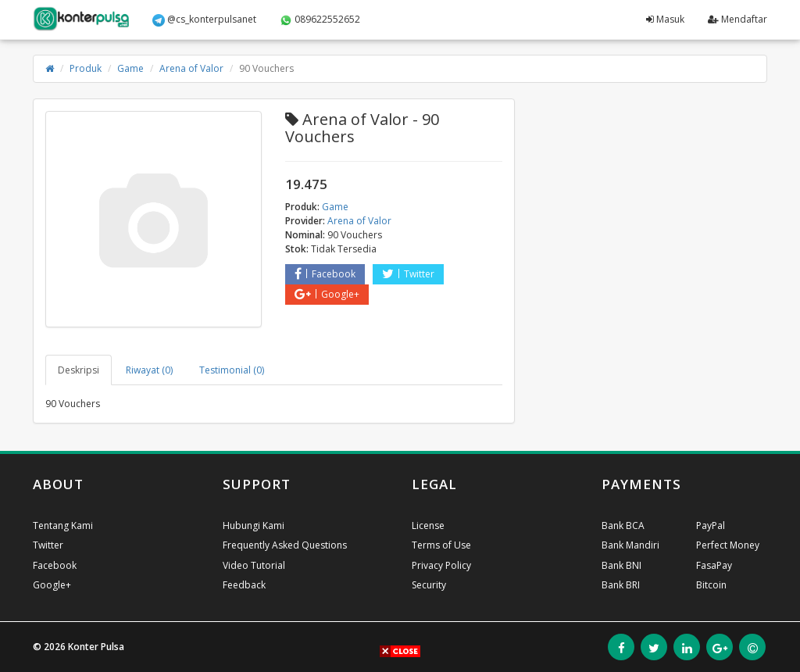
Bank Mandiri (630, 545)
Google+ (327, 294)
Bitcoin (711, 585)
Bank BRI (621, 585)
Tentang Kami (63, 525)
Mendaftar (737, 19)
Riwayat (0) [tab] (149, 370)
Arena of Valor (191, 68)
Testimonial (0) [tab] (232, 370)
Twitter (408, 274)
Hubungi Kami (254, 525)
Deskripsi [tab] (79, 370)
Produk (86, 68)
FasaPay (714, 565)
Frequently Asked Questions (285, 545)
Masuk (665, 19)
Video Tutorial (254, 565)
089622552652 (320, 20)
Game (130, 68)
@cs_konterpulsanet (204, 20)
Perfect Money (728, 545)
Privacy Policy (441, 565)
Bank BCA (623, 525)
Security (429, 585)
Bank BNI (621, 565)
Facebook (325, 274)
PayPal (711, 525)
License (428, 525)
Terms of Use (441, 545)
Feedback (244, 585)
